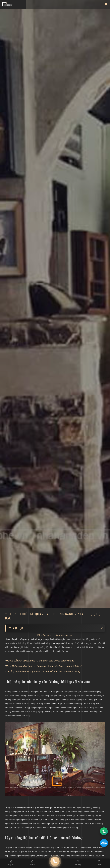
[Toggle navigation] (106, 5)
